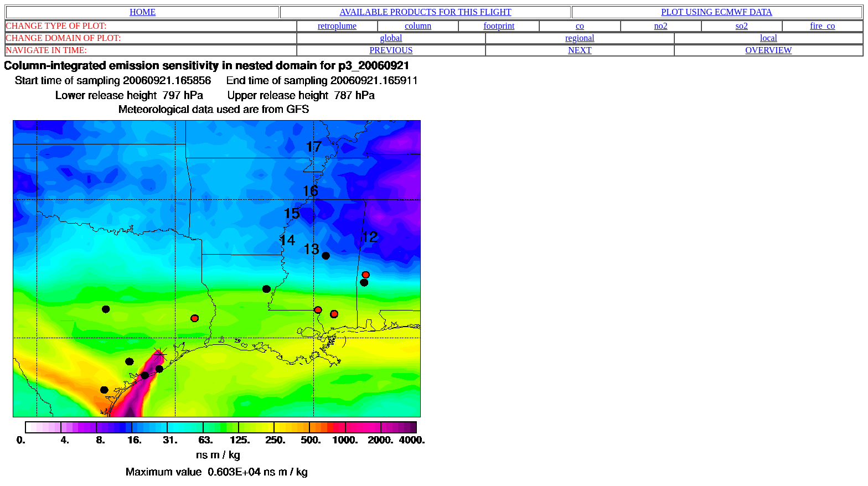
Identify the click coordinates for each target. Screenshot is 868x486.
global (391, 38)
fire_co (822, 26)
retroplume (337, 26)
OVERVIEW (768, 50)
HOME (143, 12)
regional (580, 38)
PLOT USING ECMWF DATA (717, 12)
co (580, 26)
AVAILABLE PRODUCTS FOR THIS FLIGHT (425, 12)
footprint (499, 26)
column (418, 26)
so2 (742, 26)
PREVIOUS (391, 50)
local (769, 38)
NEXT (580, 50)
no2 (661, 26)
